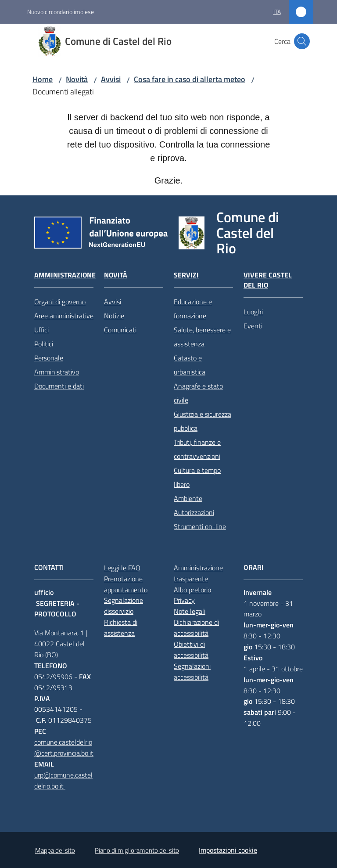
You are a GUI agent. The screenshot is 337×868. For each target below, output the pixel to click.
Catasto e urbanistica (190, 365)
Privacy (184, 600)
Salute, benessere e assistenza (202, 337)
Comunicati (120, 330)
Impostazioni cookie (228, 850)
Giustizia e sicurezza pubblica (203, 421)
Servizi (186, 275)
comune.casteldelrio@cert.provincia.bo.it (64, 747)
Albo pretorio (192, 590)
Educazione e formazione (193, 309)
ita (277, 12)
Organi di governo (60, 302)
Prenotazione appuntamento (126, 584)
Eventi (253, 326)
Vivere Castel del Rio (268, 280)
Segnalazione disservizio (124, 606)
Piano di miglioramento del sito (137, 850)
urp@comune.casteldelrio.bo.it (63, 780)
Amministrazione (65, 275)
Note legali (190, 611)
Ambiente (188, 498)
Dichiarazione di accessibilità (196, 628)
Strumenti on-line (200, 526)
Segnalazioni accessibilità (192, 672)
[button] (302, 41)
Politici (44, 344)
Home (43, 79)
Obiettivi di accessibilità (191, 650)
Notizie (114, 316)
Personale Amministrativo (57, 365)
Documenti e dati (59, 386)
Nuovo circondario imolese (61, 12)
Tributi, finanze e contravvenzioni (197, 449)
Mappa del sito (55, 850)
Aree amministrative (64, 316)
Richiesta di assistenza (121, 628)
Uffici (41, 330)
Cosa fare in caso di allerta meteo (190, 79)
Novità (77, 79)
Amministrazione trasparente (198, 573)
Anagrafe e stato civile (198, 393)
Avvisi (111, 79)
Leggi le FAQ (122, 568)
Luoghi (253, 312)
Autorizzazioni (194, 512)
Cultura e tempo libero (197, 477)
